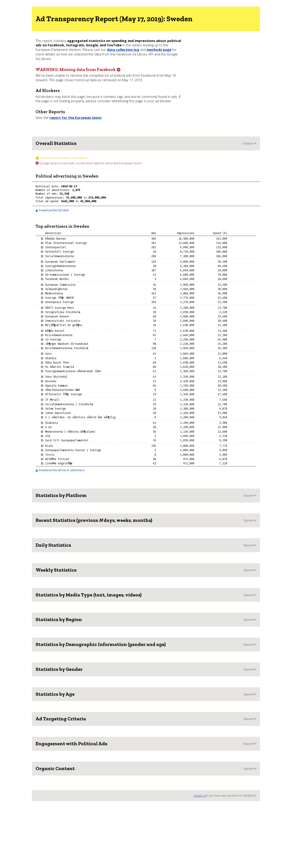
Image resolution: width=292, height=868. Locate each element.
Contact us (200, 796)
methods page (159, 50)
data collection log (123, 50)
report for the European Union (76, 118)
